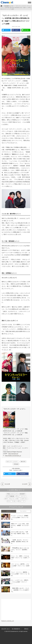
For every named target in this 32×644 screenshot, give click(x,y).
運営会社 (26, 629)
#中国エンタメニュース (12, 494)
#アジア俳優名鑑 (10, 496)
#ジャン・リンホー (12, 501)
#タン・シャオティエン (22, 499)
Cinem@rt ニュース (9, 6)
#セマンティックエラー (12, 462)
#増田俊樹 (16, 464)
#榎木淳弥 (23, 462)
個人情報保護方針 (16, 629)
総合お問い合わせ (6, 629)
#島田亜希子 (22, 494)
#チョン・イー (21, 501)
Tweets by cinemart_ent (8, 621)
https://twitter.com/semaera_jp (13, 456)
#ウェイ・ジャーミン (21, 496)
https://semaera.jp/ (13, 454)
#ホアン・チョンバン (10, 499)
